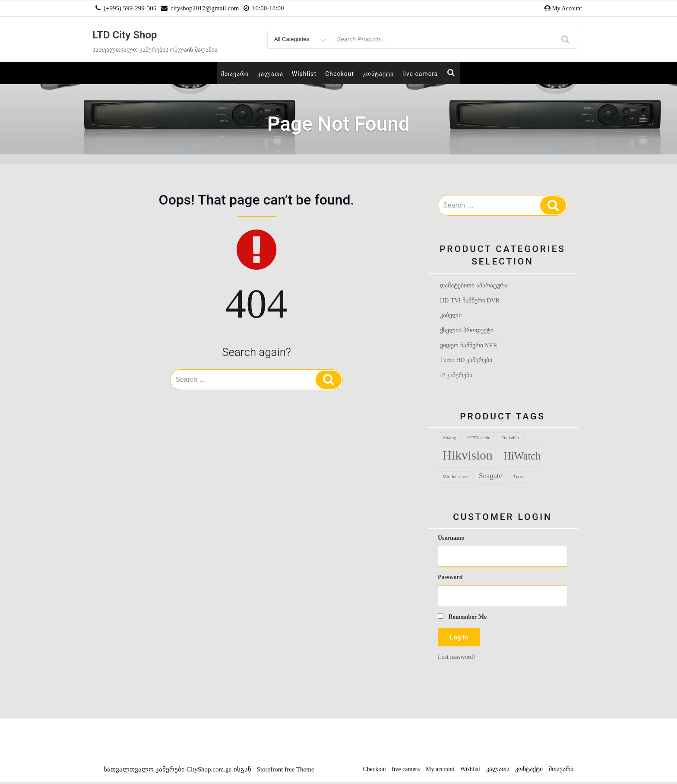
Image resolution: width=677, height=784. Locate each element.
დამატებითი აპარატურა (474, 285)
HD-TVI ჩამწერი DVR (470, 301)
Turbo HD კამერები (466, 362)
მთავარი (235, 74)
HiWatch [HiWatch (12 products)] (522, 458)
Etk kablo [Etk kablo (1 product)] (510, 440)
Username (451, 540)
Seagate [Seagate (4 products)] (490, 478)
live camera (420, 74)
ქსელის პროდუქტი (467, 331)
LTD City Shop (125, 35)
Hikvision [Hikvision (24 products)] (468, 457)
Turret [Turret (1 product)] (519, 479)
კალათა (270, 74)
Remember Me (462, 619)
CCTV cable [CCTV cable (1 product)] (479, 440)
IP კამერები (456, 377)
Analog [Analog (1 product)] (449, 440)
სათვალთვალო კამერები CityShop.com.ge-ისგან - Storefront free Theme (209, 771)
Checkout (340, 74)
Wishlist (304, 74)
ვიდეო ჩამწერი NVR (469, 346)
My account (440, 771)
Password (450, 579)
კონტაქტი (378, 74)
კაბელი (451, 316)
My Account (567, 8)
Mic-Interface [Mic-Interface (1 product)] (455, 479)
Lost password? (457, 659)
